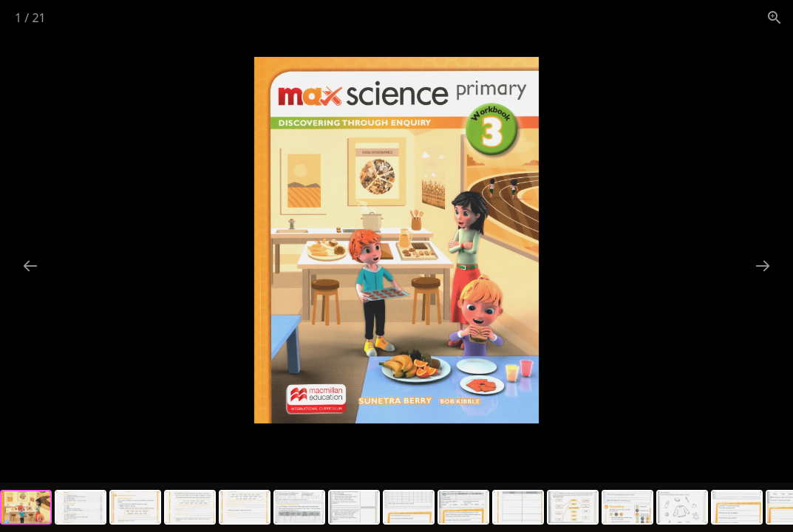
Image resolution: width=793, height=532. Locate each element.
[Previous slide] (30, 266)
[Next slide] (763, 266)
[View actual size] (775, 17)
